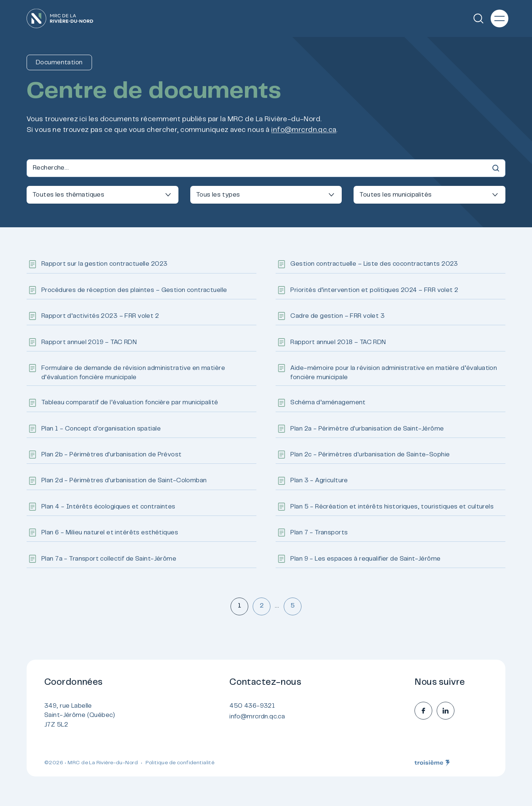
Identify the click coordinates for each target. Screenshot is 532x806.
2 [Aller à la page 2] (262, 606)
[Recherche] (478, 18)
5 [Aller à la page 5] (293, 606)
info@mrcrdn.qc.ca (304, 130)
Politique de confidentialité (180, 763)
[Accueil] (60, 18)
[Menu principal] (499, 18)
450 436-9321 (252, 706)
